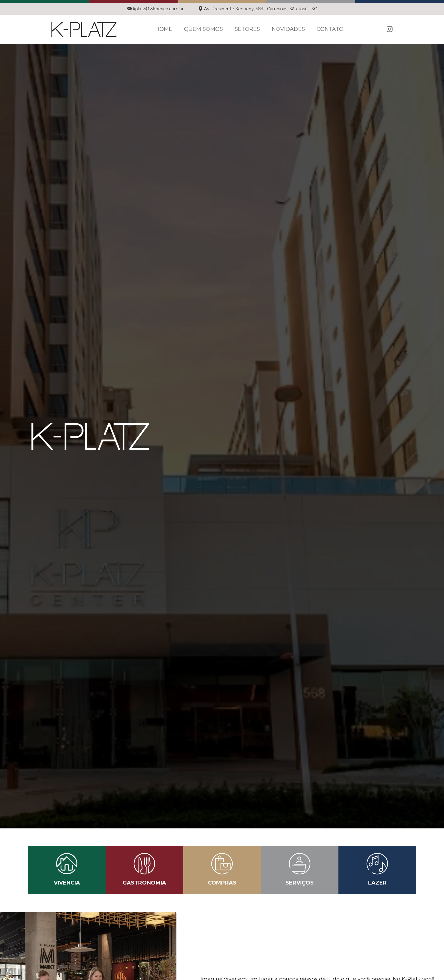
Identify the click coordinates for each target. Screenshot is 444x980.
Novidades (288, 29)
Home (164, 29)
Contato (330, 29)
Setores (247, 29)
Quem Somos (203, 29)
